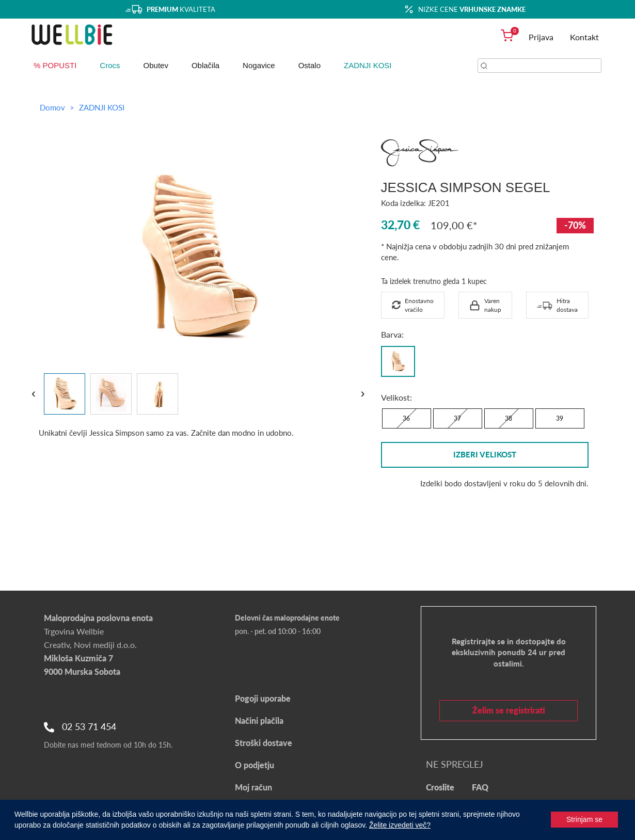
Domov (52, 107)
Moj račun (253, 787)
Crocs (110, 65)
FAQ (480, 787)
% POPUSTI (55, 65)
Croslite (440, 787)
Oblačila (205, 65)
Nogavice (259, 65)
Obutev (156, 65)
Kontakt (584, 37)
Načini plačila (259, 720)
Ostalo (309, 65)
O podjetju (255, 765)
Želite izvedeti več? (400, 825)
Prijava (541, 37)
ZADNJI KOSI (368, 65)
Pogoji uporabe (263, 698)
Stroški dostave (264, 743)
